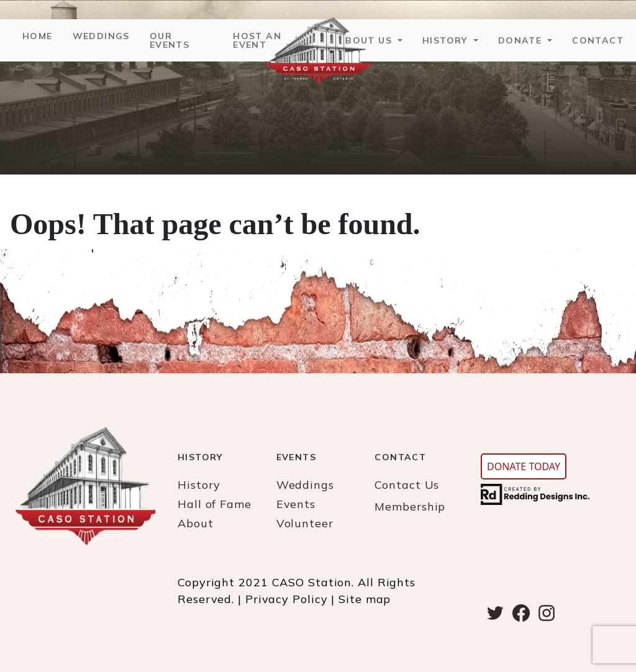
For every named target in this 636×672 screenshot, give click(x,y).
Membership (410, 506)
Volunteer (305, 523)
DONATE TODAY (524, 466)
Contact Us (407, 485)
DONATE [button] (522, 40)
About (196, 523)
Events (296, 504)
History (199, 485)
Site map (365, 599)
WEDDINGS (101, 36)
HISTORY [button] (447, 40)
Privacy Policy (287, 599)
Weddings (305, 485)
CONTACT (598, 40)
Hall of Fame (215, 504)
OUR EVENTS (170, 40)
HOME (38, 36)
